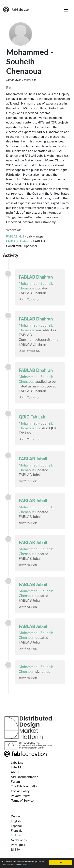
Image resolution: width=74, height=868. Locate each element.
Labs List (17, 762)
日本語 (16, 849)
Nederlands (19, 840)
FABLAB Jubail (33, 459)
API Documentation (25, 777)
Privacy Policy (20, 796)
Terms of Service (22, 800)
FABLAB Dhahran (18, 241)
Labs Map (18, 767)
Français (16, 830)
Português (18, 845)
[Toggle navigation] (66, 9)
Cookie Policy (20, 791)
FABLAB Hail (15, 236)
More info (28, 865)
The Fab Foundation (25, 786)
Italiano (16, 835)
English (16, 821)
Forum (15, 781)
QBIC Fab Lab (32, 417)
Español (16, 826)
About (15, 772)
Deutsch (17, 816)
